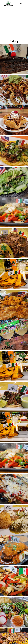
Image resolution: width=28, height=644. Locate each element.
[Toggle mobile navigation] (26, 3)
